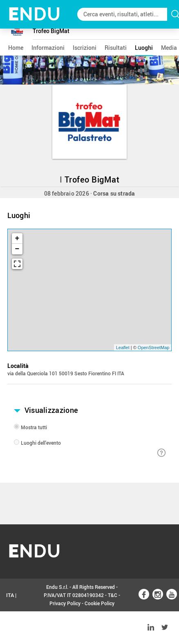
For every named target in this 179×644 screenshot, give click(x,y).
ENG (11, 628)
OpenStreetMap (154, 348)
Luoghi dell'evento (41, 443)
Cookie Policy (100, 603)
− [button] (17, 249)
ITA (10, 595)
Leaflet (123, 348)
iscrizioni (85, 48)
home (16, 48)
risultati (116, 48)
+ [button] (17, 238)
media (169, 48)
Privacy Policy (65, 603)
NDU (35, 14)
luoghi (144, 48)
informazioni (48, 48)
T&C (113, 595)
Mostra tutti (34, 427)
